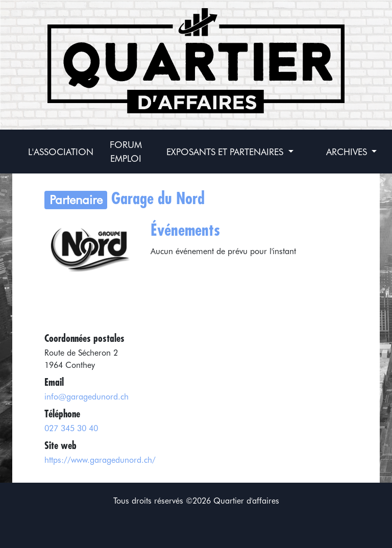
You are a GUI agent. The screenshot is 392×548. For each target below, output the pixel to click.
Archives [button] (348, 152)
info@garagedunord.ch (87, 397)
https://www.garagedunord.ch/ (100, 460)
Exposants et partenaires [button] (226, 152)
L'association (61, 152)
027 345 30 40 (71, 428)
